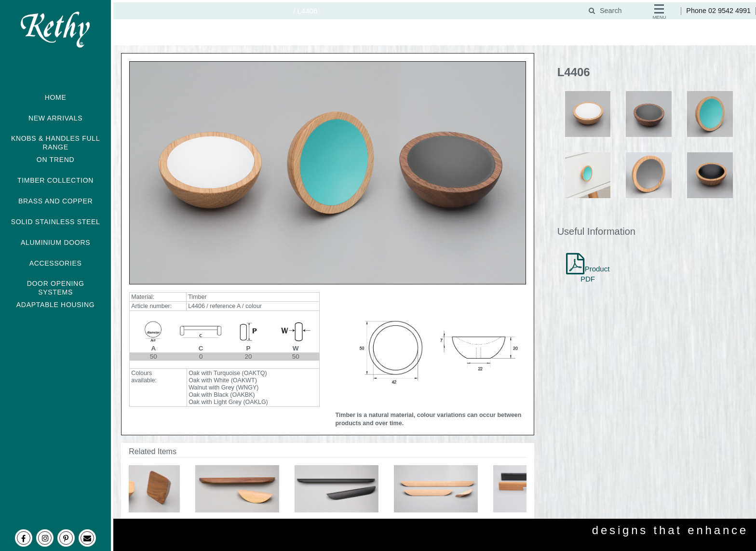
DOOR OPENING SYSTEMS (56, 288)
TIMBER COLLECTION (55, 180)
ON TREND (55, 160)
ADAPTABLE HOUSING (56, 305)
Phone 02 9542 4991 (718, 11)
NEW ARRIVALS (55, 118)
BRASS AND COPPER (55, 201)
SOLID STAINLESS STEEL (56, 222)
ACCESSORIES (56, 263)
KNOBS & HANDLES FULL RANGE (55, 143)
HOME (56, 97)
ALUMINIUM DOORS (55, 242)
